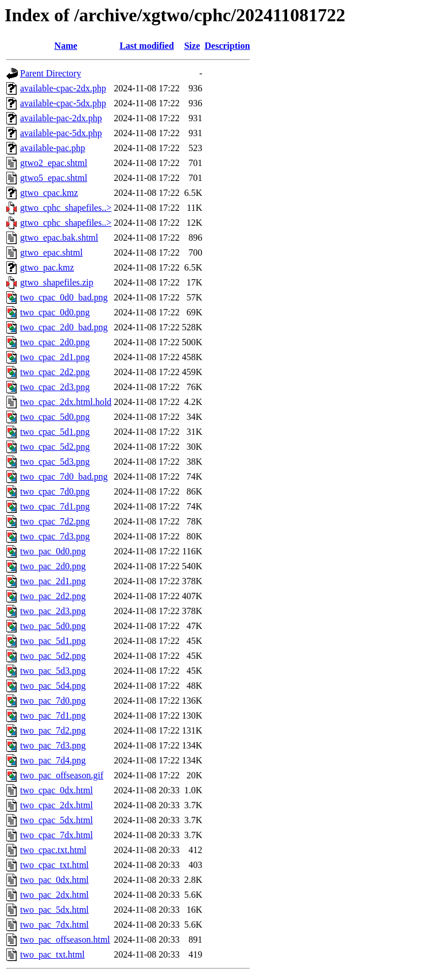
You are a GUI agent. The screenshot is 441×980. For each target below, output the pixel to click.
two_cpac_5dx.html (57, 820)
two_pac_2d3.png (53, 611)
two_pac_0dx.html (55, 880)
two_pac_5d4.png (53, 686)
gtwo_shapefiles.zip (57, 282)
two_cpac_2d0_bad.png (64, 327)
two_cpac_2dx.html (57, 805)
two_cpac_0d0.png (55, 312)
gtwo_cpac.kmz (49, 193)
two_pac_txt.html (52, 954)
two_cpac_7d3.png (55, 536)
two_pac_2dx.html (55, 895)
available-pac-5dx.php (61, 133)
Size (192, 46)
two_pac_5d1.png (53, 641)
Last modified (147, 46)
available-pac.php (53, 148)
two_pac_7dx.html (55, 925)
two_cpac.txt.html (53, 850)
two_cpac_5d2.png (55, 447)
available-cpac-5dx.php (63, 103)
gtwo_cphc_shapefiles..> (66, 208)
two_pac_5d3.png (53, 671)
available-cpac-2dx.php (63, 88)
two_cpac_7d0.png (55, 491)
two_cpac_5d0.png (55, 417)
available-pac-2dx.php (61, 118)
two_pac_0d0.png (53, 551)
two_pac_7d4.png (53, 760)
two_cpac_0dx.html (57, 790)
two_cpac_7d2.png (55, 521)
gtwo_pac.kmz (47, 267)
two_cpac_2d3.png (55, 387)
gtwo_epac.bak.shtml (59, 238)
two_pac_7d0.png (53, 701)
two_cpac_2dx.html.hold (66, 402)
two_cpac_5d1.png (55, 432)
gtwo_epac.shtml (51, 252)
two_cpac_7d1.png (55, 506)
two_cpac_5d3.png (55, 462)
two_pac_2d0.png (53, 566)
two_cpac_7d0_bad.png (64, 477)
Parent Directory (51, 73)
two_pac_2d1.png (53, 581)
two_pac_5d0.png (53, 626)
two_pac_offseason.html (65, 940)
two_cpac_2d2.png (55, 372)
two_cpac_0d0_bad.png (64, 297)
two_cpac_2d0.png (55, 342)
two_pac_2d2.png (53, 596)
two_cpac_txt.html (55, 865)
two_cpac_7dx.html (57, 835)
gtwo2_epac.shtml (54, 163)
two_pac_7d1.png (53, 715)
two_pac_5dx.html (55, 910)
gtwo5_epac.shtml (54, 178)
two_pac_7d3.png (53, 745)
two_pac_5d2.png (53, 656)
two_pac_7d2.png (53, 730)
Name (66, 46)
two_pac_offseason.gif (62, 775)
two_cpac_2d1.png (55, 357)
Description (227, 46)
